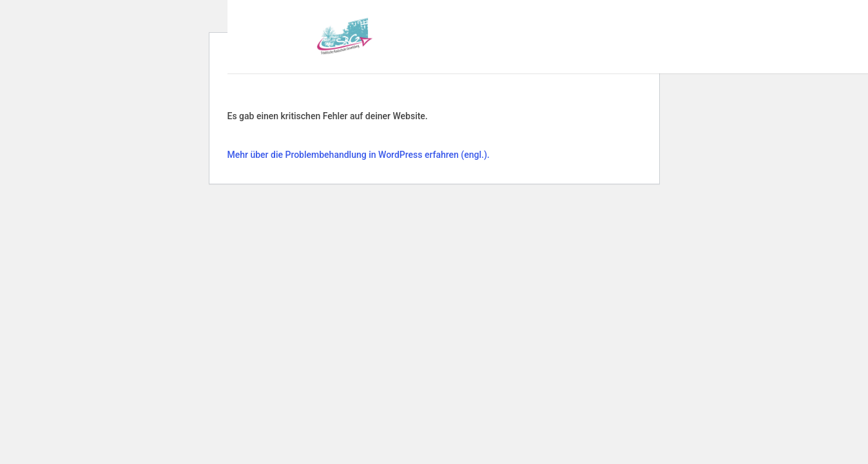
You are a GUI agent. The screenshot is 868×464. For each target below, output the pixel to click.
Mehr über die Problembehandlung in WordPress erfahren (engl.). (359, 155)
